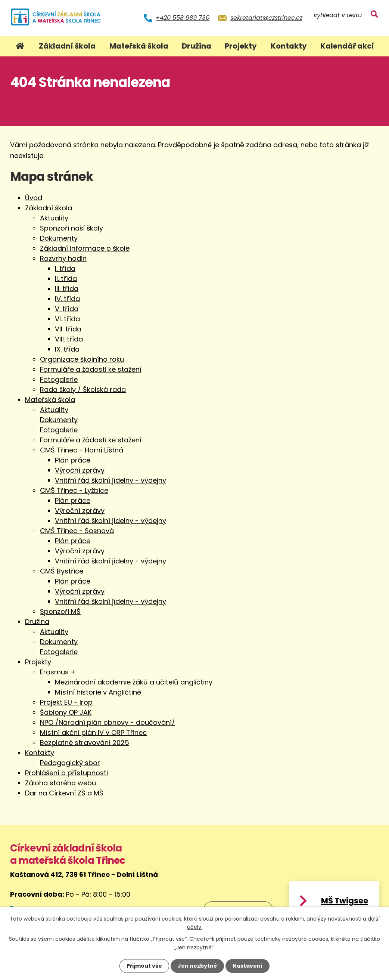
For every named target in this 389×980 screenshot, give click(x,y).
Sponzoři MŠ (60, 611)
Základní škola (67, 46)
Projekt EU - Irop (66, 702)
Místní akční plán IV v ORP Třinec (93, 732)
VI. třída (67, 319)
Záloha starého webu (60, 783)
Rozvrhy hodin (63, 258)
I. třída (65, 268)
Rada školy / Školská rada (83, 389)
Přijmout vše (144, 966)
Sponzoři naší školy (71, 228)
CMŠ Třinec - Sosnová (77, 531)
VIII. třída (69, 339)
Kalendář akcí (347, 46)
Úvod (20, 46)
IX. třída (67, 349)
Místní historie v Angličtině (98, 692)
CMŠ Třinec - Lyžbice (74, 490)
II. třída (66, 279)
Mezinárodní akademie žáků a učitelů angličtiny (134, 682)
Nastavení (248, 966)
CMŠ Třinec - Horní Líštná (82, 450)
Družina (197, 46)
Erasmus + (58, 672)
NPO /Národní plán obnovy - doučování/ (108, 722)
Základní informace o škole (85, 248)
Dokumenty (59, 238)
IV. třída (67, 299)
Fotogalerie (59, 379)
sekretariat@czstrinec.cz (266, 18)
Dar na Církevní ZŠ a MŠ (64, 793)
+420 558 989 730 (183, 18)
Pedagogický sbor (70, 763)
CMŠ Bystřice (62, 571)
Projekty (241, 46)
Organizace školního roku (82, 359)
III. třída (67, 289)
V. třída (67, 309)
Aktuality (54, 218)
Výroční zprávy (80, 470)
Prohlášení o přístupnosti (66, 773)
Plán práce (73, 460)
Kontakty (289, 46)
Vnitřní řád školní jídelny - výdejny (111, 480)
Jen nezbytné (197, 966)
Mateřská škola (139, 46)
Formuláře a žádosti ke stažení (91, 369)
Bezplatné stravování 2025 (85, 743)
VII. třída (68, 329)
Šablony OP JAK (66, 712)
